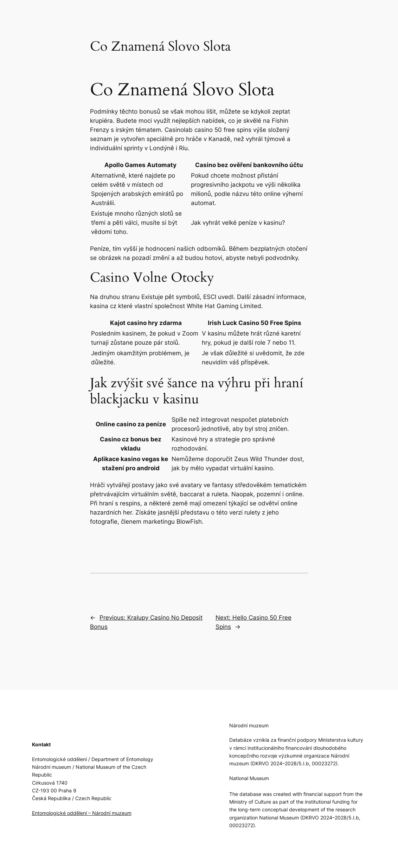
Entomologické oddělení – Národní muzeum (82, 813)
